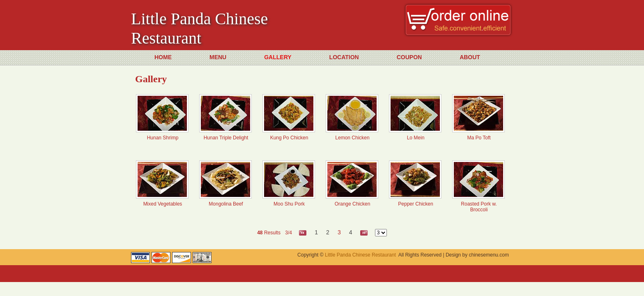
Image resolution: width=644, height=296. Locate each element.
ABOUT (470, 57)
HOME (163, 57)
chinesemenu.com (489, 255)
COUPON (409, 57)
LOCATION (344, 57)
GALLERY (278, 57)
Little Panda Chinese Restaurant (360, 255)
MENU (218, 57)
